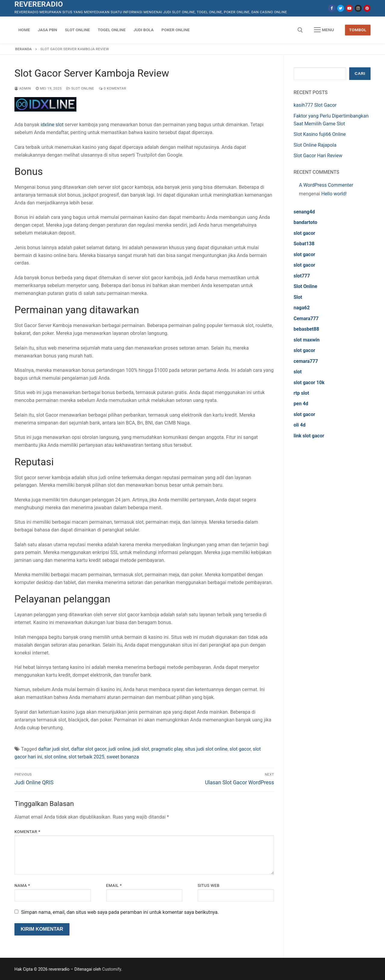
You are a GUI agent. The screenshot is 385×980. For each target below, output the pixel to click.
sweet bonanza (123, 757)
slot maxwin (306, 340)
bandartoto (305, 222)
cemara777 (306, 361)
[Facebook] (332, 8)
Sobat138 (304, 244)
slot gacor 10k (309, 383)
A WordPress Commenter (326, 185)
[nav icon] (324, 30)
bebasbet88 (306, 329)
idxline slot (52, 125)
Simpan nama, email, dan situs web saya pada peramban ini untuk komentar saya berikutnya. (120, 912)
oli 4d (300, 425)
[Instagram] (358, 8)
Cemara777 (306, 318)
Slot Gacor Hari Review (318, 156)
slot (298, 372)
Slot (298, 297)
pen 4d (301, 404)
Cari (360, 73)
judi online (119, 749)
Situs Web (209, 885)
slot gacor (240, 749)
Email (114, 885)
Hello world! (334, 194)
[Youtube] (349, 8)
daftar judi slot (54, 749)
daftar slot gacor (89, 749)
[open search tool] (300, 30)
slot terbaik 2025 (86, 757)
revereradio (39, 4)
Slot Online (80, 88)
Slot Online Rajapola (315, 145)
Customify (112, 969)
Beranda (24, 49)
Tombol (358, 30)
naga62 (302, 308)
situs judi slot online (206, 749)
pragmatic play (167, 749)
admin (23, 88)
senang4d (304, 212)
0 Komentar (113, 88)
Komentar (27, 831)
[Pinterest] (367, 8)
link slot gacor (309, 436)
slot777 (302, 276)
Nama (22, 885)
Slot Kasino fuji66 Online (320, 134)
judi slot (141, 749)
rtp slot (301, 393)
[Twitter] (341, 8)
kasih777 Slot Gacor (315, 105)
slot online (55, 757)
